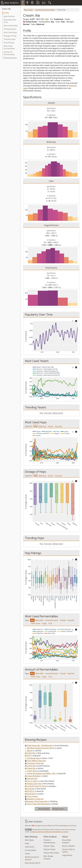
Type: (27, 620)
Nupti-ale (31, 794)
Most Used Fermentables (9, 47)
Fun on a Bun (32, 781)
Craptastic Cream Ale (35, 763)
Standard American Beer (45, 10)
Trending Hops (10, 39)
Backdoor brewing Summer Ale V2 (41, 748)
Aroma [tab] (51, 426)
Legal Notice (67, 855)
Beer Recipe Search (33, 863)
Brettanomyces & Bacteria (32, 858)
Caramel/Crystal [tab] (52, 620)
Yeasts (27, 854)
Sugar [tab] (44, 623)
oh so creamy (32, 796)
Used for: (29, 426)
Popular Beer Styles (51, 853)
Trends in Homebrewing (49, 841)
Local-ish (31, 789)
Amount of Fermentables (9, 53)
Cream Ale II (32, 771)
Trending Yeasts (10, 29)
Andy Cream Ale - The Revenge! (39, 745)
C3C (29, 756)
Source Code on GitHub (68, 851)
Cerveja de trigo (33, 758)
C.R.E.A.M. (31, 753)
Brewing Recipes (10, 58)
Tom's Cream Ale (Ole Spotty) (39, 804)
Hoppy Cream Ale (34, 784)
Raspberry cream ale (35, 799)
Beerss (30, 750)
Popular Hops (49, 846)
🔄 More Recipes (43, 809)
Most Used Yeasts (11, 26)
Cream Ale (6, 9)
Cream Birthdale (34, 776)
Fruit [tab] (50, 623)
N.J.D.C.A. (31, 791)
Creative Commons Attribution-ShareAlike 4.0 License (49, 832)
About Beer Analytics (67, 841)
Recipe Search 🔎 (60, 809)
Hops (27, 843)
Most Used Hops (10, 32)
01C (47, 19)
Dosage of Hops (10, 36)
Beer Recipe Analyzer (48, 857)
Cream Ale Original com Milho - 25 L (41, 773)
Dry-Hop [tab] (58, 426)
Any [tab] (35, 426)
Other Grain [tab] (36, 623)
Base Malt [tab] (40, 620)
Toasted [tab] (63, 620)
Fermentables (30, 850)
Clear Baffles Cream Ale (36, 761)
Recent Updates (68, 846)
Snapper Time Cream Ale (37, 801)
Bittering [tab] (42, 426)
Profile (6, 13)
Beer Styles (29, 10)
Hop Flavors (30, 847)
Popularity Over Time (10, 21)
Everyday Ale (32, 778)
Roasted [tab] (71, 620)
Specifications (9, 16)
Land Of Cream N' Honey (37, 786)
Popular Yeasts (49, 849)
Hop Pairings (9, 43)
